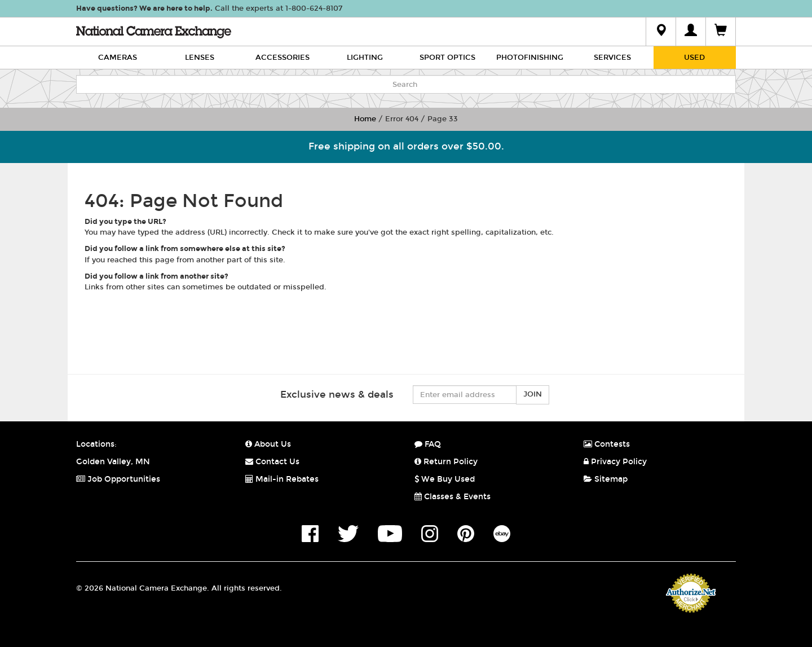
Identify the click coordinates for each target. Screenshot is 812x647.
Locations (95, 444)
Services (612, 58)
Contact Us (272, 462)
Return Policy (446, 462)
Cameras (118, 58)
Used (694, 58)
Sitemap (606, 479)
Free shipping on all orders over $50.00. (406, 146)
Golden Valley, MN (113, 462)
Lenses (200, 58)
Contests (607, 444)
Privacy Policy (615, 462)
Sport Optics (447, 58)
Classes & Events (453, 497)
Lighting (365, 58)
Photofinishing (530, 58)
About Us (268, 444)
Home (365, 119)
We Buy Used (445, 479)
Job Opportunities (118, 479)
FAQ (428, 444)
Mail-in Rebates (282, 479)
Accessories (283, 58)
